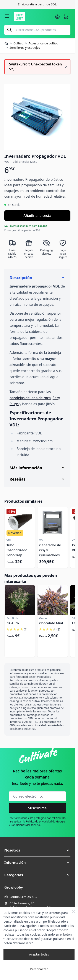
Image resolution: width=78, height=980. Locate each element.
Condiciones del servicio (25, 825)
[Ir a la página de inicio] (33, 17)
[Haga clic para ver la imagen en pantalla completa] (37, 117)
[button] (37, 850)
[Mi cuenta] (57, 17)
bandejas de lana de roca (30, 398)
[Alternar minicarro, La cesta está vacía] (66, 17)
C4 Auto (13, 623)
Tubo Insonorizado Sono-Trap (17, 550)
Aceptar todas (39, 954)
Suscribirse (37, 808)
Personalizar (39, 969)
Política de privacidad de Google (45, 822)
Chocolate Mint (51, 623)
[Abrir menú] (7, 16)
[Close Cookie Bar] (74, 912)
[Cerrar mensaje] (66, 67)
